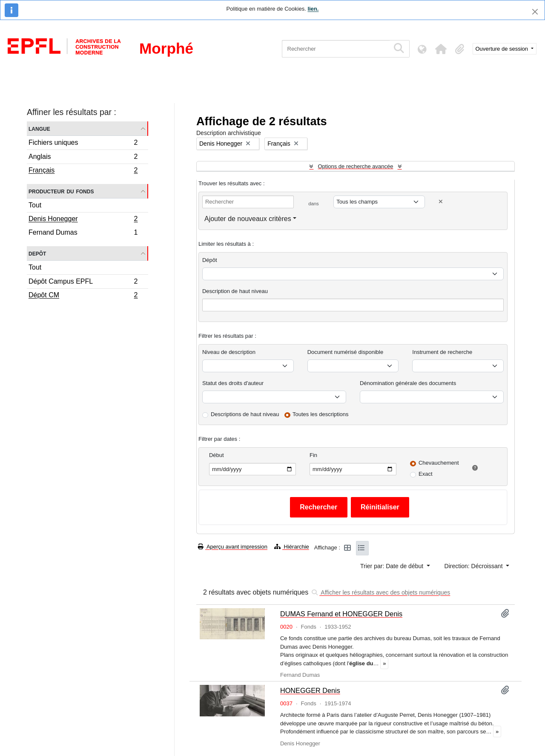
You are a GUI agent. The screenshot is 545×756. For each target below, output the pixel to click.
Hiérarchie (292, 547)
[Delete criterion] (441, 202)
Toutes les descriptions (321, 414)
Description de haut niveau (235, 291)
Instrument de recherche (442, 352)
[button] (441, 49)
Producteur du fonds (61, 191)
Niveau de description (229, 352)
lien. (313, 9)
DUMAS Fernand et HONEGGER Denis (341, 614)
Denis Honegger (83, 220)
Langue (39, 128)
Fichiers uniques (83, 144)
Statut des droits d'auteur (233, 383)
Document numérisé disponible (345, 352)
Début (217, 455)
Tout (35, 205)
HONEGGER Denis (310, 690)
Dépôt (210, 260)
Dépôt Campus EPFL (83, 283)
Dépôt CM (83, 296)
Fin (313, 455)
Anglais (83, 158)
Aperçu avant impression (233, 547)
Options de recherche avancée (355, 166)
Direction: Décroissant (475, 566)
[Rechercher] (336, 49)
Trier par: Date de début (393, 566)
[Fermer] (535, 12)
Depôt (37, 253)
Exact (426, 474)
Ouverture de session (503, 49)
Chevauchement (439, 463)
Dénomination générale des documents (408, 383)
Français (83, 171)
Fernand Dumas (83, 233)
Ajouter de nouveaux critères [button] (248, 219)
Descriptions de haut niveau (245, 414)
